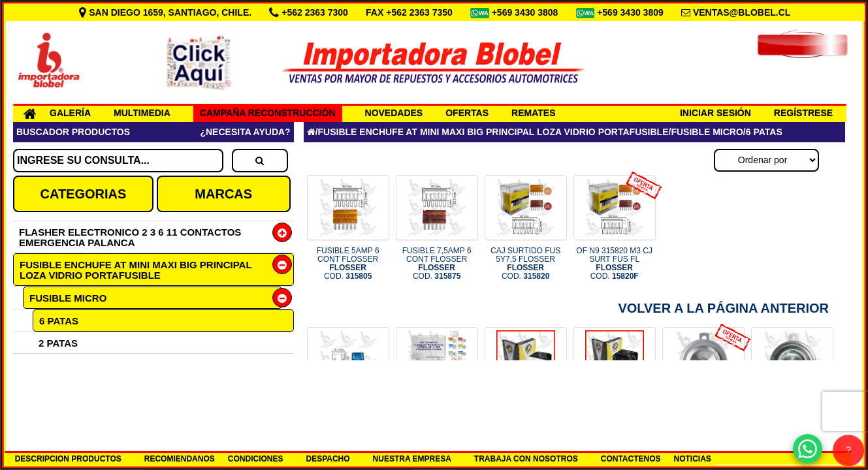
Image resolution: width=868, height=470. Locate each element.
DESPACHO (328, 459)
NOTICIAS (693, 459)
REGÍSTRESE (803, 113)
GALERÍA (70, 113)
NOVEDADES (394, 113)
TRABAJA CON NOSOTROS (526, 459)
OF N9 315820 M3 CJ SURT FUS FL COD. (614, 264)
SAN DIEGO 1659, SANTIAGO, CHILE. (167, 12)
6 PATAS (59, 321)
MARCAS (223, 194)
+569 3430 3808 (526, 12)
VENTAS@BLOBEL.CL (742, 12)
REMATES (533, 113)
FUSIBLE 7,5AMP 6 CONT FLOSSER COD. (437, 264)
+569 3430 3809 (632, 12)
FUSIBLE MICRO (68, 298)
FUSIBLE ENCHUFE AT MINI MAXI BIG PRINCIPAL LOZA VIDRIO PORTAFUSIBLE (136, 270)
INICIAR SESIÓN (715, 113)
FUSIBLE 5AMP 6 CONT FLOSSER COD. (348, 264)
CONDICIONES (256, 459)
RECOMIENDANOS (180, 459)
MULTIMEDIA (142, 113)
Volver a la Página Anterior (723, 308)
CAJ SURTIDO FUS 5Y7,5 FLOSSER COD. (525, 264)
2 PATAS (58, 343)
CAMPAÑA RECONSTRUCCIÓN (268, 113)
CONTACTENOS (631, 459)
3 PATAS (58, 365)
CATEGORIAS (83, 194)
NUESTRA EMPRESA (412, 459)
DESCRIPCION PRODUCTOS (68, 459)
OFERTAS (467, 113)
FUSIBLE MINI (61, 386)
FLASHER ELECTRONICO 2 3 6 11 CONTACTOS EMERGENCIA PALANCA (130, 237)
